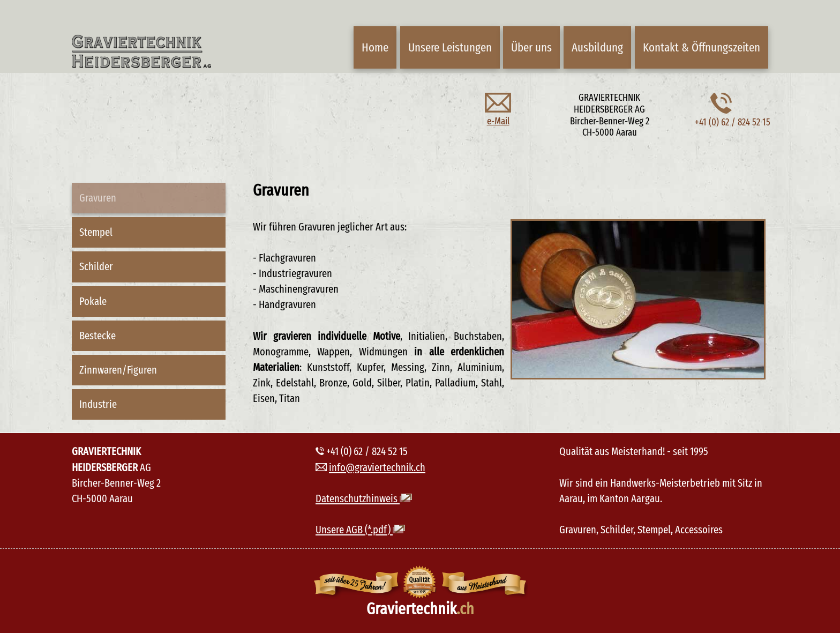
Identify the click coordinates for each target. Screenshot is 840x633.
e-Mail (498, 115)
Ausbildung (597, 47)
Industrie (98, 404)
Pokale (93, 301)
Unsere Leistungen (450, 47)
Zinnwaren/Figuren (118, 370)
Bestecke (97, 336)
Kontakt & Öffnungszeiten (702, 47)
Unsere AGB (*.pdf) (360, 530)
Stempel (96, 232)
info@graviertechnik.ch (377, 467)
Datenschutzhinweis (364, 498)
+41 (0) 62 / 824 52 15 (733, 116)
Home (375, 47)
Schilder (96, 266)
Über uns (531, 47)
